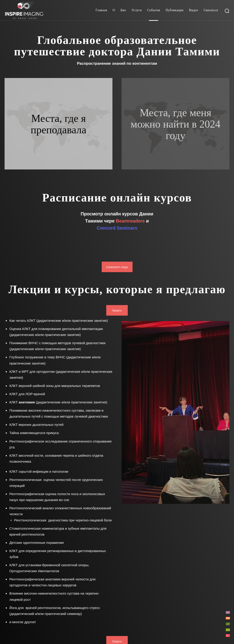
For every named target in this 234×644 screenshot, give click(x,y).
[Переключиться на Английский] (228, 612)
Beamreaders (130, 221)
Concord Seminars (117, 228)
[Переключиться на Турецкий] (228, 635)
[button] (227, 11)
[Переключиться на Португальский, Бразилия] (228, 629)
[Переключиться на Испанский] (228, 618)
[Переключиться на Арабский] (228, 624)
